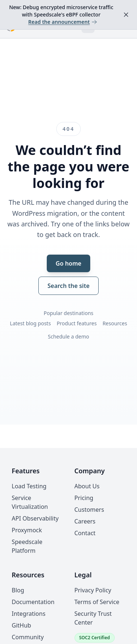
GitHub (21, 625)
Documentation (33, 602)
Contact (85, 533)
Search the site (68, 286)
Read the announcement (62, 22)
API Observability (35, 518)
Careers (85, 521)
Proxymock (27, 530)
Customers (89, 510)
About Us (87, 486)
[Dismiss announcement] (126, 15)
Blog (18, 590)
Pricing (84, 498)
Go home (68, 263)
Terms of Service (97, 602)
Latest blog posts (30, 323)
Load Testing (29, 486)
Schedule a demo (68, 336)
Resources (115, 323)
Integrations (28, 614)
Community (28, 637)
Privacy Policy (93, 590)
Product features (77, 323)
